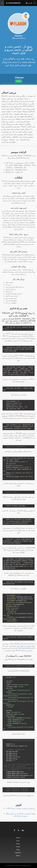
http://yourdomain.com (26, 648)
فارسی (29, 3)
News (18, 844)
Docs (18, 841)
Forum (18, 847)
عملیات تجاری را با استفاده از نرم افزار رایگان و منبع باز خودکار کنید (21, 815)
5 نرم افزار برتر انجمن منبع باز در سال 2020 (21, 808)
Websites (18, 853)
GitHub (19, 81)
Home (18, 838)
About (18, 856)
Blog (18, 850)
